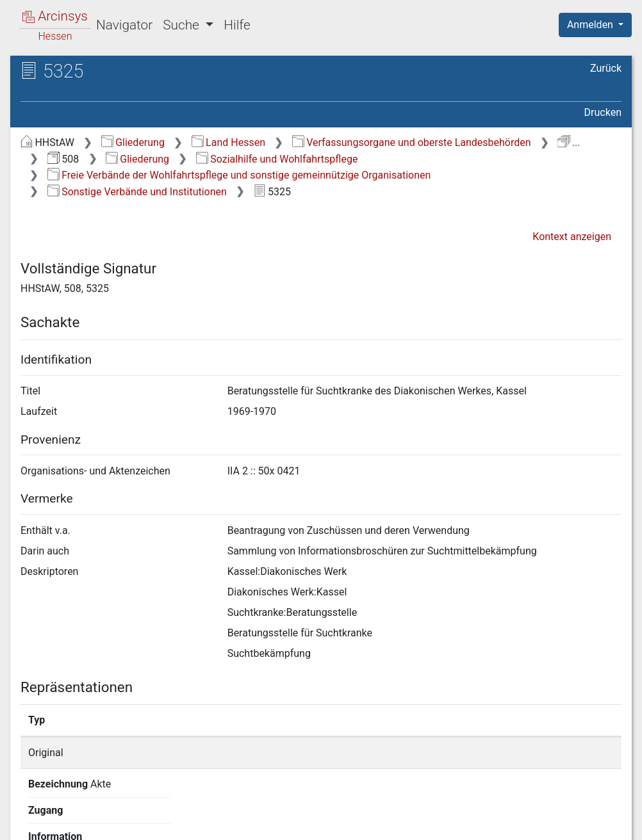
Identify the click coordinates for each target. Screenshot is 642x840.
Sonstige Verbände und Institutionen (137, 192)
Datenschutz (407, 823)
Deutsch (77, 813)
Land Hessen (228, 142)
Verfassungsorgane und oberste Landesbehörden (412, 142)
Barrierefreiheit (505, 823)
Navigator (124, 25)
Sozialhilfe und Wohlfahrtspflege (277, 159)
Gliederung (133, 142)
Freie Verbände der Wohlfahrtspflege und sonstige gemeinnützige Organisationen (239, 175)
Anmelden (591, 25)
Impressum (599, 823)
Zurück (606, 68)
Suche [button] (183, 25)
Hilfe (237, 25)
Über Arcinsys (311, 823)
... (569, 142)
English (29, 813)
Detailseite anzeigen (492, 753)
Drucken (603, 112)
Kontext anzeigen (572, 237)
